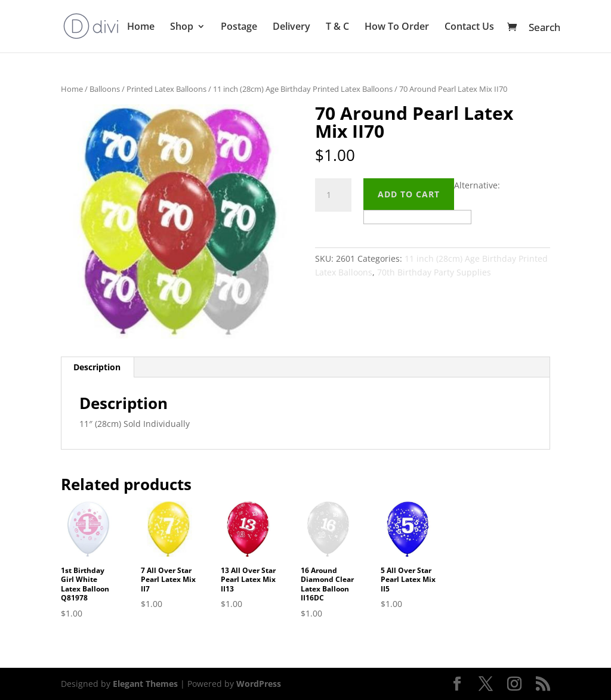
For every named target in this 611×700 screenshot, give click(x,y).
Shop (182, 27)
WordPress (259, 684)
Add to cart (409, 194)
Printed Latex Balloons (166, 89)
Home (141, 27)
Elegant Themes (145, 684)
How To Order (397, 27)
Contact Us (469, 27)
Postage (239, 27)
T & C (337, 27)
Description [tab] (97, 367)
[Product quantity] (333, 195)
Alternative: (477, 185)
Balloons (105, 89)
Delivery (291, 27)
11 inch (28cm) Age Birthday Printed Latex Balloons (303, 89)
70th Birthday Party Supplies (434, 272)
